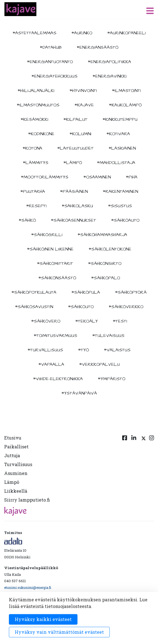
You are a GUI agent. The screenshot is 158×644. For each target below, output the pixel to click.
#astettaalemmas (34, 33)
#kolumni (80, 134)
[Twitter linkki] (143, 470)
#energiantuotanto (50, 62)
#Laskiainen (122, 148)
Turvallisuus (18, 464)
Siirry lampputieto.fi (27, 500)
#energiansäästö (97, 47)
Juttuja (12, 455)
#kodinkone (41, 134)
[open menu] (150, 11)
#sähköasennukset (73, 220)
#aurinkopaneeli (126, 33)
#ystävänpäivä (79, 393)
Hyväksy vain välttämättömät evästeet (59, 632)
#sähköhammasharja (102, 235)
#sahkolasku (77, 206)
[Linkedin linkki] (134, 470)
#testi (120, 321)
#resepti (36, 206)
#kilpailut (75, 119)
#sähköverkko (126, 307)
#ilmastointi (126, 91)
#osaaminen (97, 177)
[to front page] (20, 9)
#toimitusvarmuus (55, 336)
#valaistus (117, 350)
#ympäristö (111, 379)
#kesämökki (34, 119)
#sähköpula (86, 292)
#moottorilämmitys (45, 177)
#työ (83, 350)
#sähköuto (81, 307)
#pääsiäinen (74, 191)
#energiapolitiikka (109, 62)
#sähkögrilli (47, 235)
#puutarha (33, 191)
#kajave (84, 105)
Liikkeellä (16, 491)
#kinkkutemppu (120, 119)
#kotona (32, 148)
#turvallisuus (45, 350)
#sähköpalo (106, 278)
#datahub (51, 47)
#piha (132, 177)
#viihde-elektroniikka (58, 379)
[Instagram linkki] (152, 470)
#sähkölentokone (110, 249)
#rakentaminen (120, 191)
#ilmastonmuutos (38, 105)
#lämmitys (36, 163)
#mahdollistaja (116, 163)
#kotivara (118, 134)
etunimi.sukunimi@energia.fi (28, 587)
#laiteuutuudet (75, 148)
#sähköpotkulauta (34, 292)
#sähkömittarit (55, 264)
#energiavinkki (110, 76)
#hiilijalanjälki (36, 91)
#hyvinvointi (83, 91)
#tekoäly (86, 321)
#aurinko (82, 33)
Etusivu (13, 438)
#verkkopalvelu (99, 364)
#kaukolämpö (125, 105)
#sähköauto (125, 220)
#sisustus (120, 206)
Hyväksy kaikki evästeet (43, 619)
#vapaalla (51, 364)
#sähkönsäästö (57, 278)
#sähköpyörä (131, 292)
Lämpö (12, 482)
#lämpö (73, 163)
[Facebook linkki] (125, 470)
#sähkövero (46, 321)
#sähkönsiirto (105, 264)
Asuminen (16, 473)
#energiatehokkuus (54, 76)
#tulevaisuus (108, 336)
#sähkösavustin (34, 307)
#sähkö (27, 220)
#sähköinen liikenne (50, 249)
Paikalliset (16, 447)
